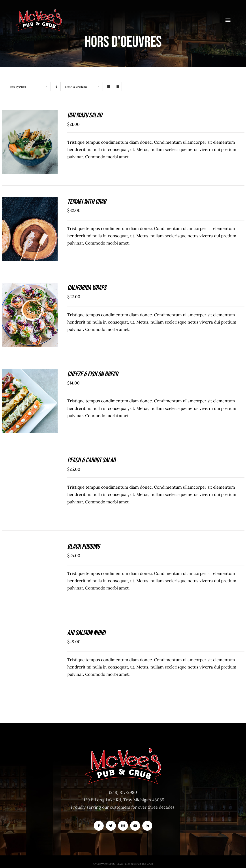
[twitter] (111, 826)
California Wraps (87, 288)
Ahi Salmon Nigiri (86, 633)
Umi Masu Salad (85, 115)
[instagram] (123, 826)
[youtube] (135, 826)
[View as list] (117, 87)
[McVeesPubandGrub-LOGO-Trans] (39, 11)
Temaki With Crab (87, 202)
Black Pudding (84, 547)
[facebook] (99, 826)
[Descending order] (56, 87)
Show (76, 87)
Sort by (18, 87)
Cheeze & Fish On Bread (93, 374)
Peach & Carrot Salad (91, 460)
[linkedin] (147, 826)
